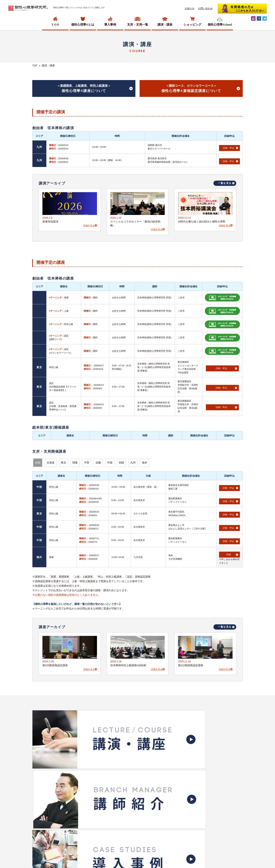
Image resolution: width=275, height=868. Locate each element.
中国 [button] (110, 461)
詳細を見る (90, 224)
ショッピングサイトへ (135, 783)
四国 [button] (121, 461)
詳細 (228, 546)
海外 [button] (145, 461)
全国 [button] (38, 461)
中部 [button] (87, 461)
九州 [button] (133, 461)
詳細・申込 (228, 147)
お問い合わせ (205, 8)
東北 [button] (63, 461)
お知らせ (190, 8)
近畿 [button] (98, 461)
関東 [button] (75, 461)
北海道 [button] (51, 461)
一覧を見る (225, 181)
